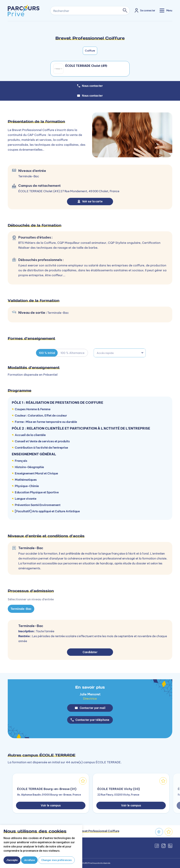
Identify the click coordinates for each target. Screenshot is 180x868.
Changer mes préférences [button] (57, 860)
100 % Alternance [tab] (73, 353)
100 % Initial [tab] (47, 353)
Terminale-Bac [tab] (21, 609)
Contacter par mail (90, 708)
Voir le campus (51, 805)
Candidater (90, 652)
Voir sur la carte (90, 201)
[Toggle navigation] (166, 10)
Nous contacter (90, 96)
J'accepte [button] (12, 860)
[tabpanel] (90, 593)
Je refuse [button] (29, 860)
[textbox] (120, 353)
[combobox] (120, 353)
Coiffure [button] (90, 51)
